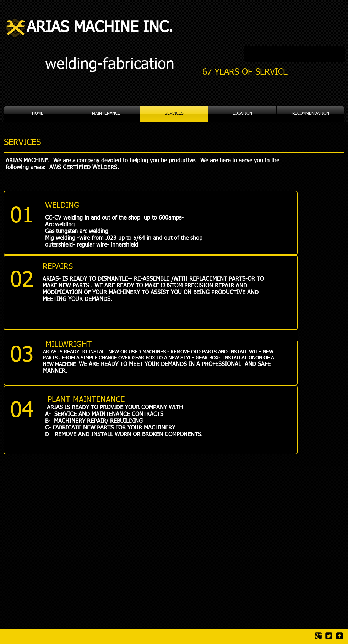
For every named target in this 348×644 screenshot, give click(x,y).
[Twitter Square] (329, 636)
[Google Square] (318, 636)
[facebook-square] (339, 636)
